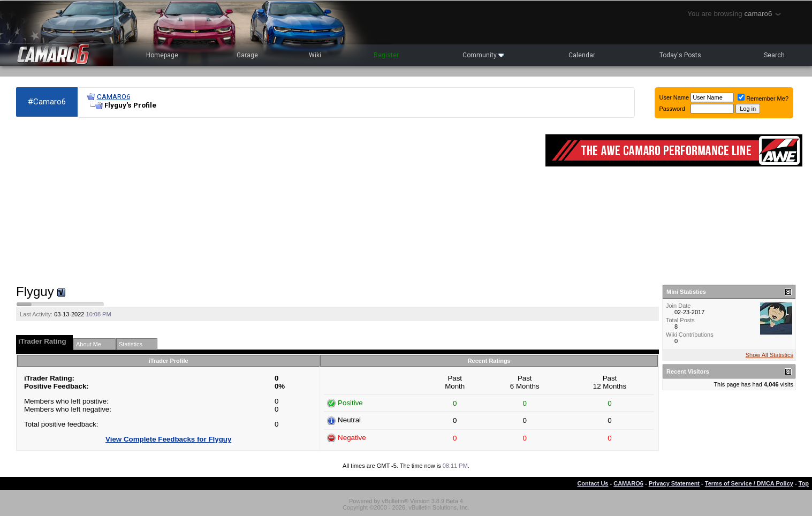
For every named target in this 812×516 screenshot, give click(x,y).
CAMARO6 (113, 97)
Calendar (582, 55)
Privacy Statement (674, 483)
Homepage (162, 55)
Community (483, 55)
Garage (247, 55)
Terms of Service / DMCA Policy (749, 483)
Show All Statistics (769, 355)
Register (386, 55)
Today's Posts (680, 55)
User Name (674, 97)
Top (804, 483)
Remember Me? (763, 98)
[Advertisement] (275, 201)
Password (672, 109)
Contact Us (593, 483)
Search (774, 55)
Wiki (315, 55)
